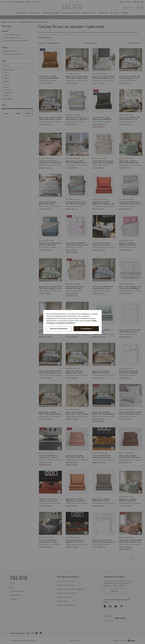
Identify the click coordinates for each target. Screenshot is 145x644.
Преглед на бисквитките (59, 329)
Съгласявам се (86, 329)
